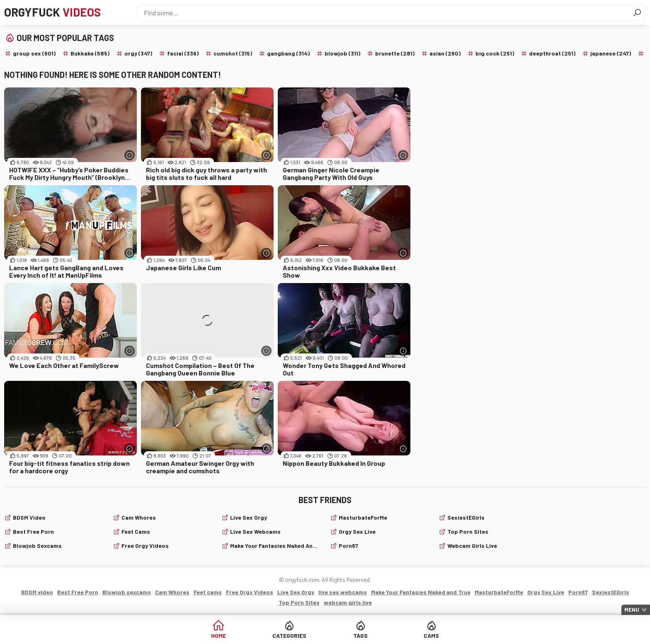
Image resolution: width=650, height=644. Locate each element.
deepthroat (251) (552, 53)
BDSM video (29, 517)
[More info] (130, 155)
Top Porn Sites (468, 531)
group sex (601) (34, 53)
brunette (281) (395, 53)
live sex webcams (255, 531)
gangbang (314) (288, 53)
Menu (632, 610)
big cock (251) (495, 53)
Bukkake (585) (90, 53)
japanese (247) (611, 53)
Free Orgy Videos (145, 546)
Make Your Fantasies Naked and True (275, 546)
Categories (293, 636)
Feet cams (136, 531)
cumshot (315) (233, 53)
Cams (420, 636)
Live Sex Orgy (249, 517)
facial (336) (183, 53)
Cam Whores (139, 517)
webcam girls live (472, 546)
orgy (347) (138, 53)
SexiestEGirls (466, 517)
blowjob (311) (342, 53)
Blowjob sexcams (37, 546)
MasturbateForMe (363, 517)
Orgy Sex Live (357, 531)
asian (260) (445, 53)
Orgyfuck (53, 12)
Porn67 (348, 546)
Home (230, 636)
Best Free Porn (33, 531)
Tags (357, 636)
